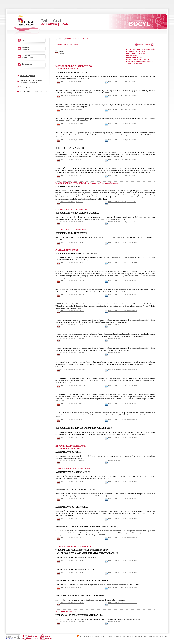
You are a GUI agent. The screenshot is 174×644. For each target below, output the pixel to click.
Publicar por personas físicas (31, 87)
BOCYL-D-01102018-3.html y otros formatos (122, 109)
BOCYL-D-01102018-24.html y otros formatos (122, 481)
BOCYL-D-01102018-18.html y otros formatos (122, 369)
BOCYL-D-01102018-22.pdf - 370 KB (72, 437)
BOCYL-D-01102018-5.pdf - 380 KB (72, 140)
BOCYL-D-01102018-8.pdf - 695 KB (72, 202)
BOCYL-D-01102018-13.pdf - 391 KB (72, 295)
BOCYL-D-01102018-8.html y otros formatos (122, 202)
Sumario (62, 52)
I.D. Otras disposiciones (134, 57)
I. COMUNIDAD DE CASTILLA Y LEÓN (141, 49)
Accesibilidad (153, 636)
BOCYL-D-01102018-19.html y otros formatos (122, 385)
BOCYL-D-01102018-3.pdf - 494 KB (72, 109)
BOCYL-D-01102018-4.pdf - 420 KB (72, 124)
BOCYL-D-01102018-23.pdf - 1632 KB (73, 461)
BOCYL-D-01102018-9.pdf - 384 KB (72, 222)
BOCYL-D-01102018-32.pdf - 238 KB (72, 622)
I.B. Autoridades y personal (135, 53)
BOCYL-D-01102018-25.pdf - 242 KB (72, 499)
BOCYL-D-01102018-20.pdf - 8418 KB (73, 404)
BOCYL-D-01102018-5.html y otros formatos (122, 140)
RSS (81, 636)
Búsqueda (33, 48)
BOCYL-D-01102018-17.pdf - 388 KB (72, 353)
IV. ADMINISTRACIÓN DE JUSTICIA (140, 61)
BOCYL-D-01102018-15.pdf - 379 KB (72, 325)
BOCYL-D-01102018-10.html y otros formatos (122, 242)
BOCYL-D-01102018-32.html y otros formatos (122, 622)
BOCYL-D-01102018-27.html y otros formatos (122, 538)
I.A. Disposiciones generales (136, 51)
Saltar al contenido (10, 1)
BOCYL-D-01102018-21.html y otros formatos (122, 420)
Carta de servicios (92, 636)
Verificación (33, 57)
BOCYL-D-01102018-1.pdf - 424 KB (72, 81)
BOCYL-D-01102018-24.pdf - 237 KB (72, 481)
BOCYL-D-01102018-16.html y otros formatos (122, 339)
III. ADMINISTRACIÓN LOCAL (138, 59)
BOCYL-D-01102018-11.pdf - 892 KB (72, 262)
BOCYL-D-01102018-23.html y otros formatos (122, 461)
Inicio (60, 39)
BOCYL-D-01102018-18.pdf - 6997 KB (73, 369)
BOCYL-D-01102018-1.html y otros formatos (122, 81)
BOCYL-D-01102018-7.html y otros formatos (122, 175)
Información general (27, 76)
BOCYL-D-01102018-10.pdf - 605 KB (72, 242)
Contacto (131, 636)
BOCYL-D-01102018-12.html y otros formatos (122, 281)
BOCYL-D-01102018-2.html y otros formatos (122, 95)
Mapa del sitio (141, 636)
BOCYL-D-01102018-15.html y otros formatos (122, 325)
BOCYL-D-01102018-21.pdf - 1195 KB (72, 420)
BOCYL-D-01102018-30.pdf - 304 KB (72, 587)
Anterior (141, 44)
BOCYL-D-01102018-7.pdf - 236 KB (72, 175)
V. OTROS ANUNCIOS (134, 63)
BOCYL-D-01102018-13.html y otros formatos (122, 295)
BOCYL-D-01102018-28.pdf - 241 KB (72, 560)
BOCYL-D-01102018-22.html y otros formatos (122, 437)
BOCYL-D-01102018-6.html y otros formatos (122, 159)
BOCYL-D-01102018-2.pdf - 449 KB (72, 95)
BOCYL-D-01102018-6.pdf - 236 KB (72, 159)
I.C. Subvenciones (132, 55)
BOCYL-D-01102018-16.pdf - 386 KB (72, 339)
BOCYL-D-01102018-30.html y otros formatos (122, 587)
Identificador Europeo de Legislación (33, 91)
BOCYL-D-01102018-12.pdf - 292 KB (72, 281)
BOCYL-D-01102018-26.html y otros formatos (122, 518)
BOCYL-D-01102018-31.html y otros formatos (122, 603)
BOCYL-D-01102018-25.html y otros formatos (122, 499)
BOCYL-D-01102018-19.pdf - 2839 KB (73, 385)
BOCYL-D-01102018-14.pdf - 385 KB (72, 311)
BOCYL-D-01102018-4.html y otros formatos (122, 124)
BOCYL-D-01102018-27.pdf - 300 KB (72, 538)
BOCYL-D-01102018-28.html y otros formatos (122, 560)
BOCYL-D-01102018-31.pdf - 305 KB (72, 603)
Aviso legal (164, 636)
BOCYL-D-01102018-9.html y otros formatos (122, 222)
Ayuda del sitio (120, 636)
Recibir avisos (33, 65)
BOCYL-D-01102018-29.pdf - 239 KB (72, 572)
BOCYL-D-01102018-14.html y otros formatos (122, 311)
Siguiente (147, 44)
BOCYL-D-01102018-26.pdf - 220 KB (72, 518)
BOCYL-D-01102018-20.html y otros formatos (122, 404)
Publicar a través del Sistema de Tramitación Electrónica (32, 81)
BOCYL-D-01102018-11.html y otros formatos (122, 262)
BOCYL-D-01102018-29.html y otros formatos (122, 572)
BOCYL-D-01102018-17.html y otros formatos (122, 353)
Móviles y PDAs (106, 636)
